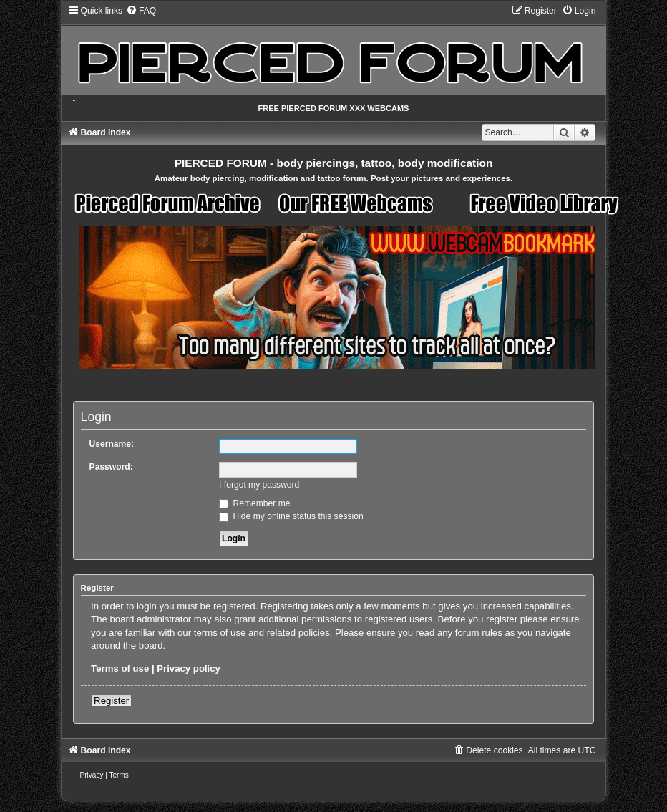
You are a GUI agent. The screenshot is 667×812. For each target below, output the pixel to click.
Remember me (254, 503)
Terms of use (120, 668)
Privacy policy (189, 668)
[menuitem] (141, 11)
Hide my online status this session (291, 516)
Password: (111, 467)
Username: (112, 444)
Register (111, 701)
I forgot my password (259, 485)
